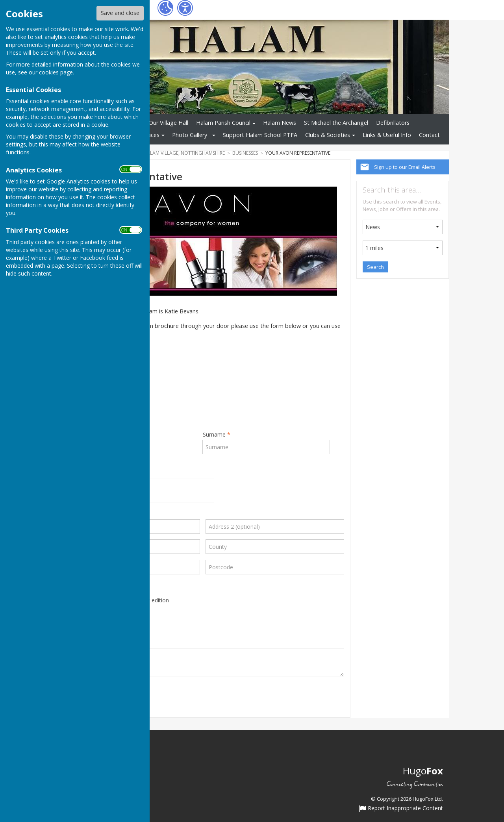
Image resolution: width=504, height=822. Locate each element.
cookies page (56, 72)
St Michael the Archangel (336, 123)
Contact (429, 135)
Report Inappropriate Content (401, 809)
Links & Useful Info (387, 135)
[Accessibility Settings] (185, 8)
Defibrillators (393, 123)
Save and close (120, 13)
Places (151, 135)
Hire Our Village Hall (162, 123)
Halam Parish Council (223, 123)
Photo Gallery (190, 135)
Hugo (423, 771)
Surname (217, 435)
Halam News (280, 123)
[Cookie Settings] (165, 8)
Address (72, 515)
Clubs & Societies (328, 135)
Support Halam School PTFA (260, 135)
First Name (120, 435)
